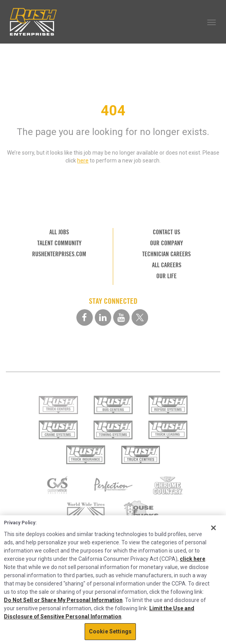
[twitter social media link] (140, 317)
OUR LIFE (166, 276)
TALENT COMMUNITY (59, 243)
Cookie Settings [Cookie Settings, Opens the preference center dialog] (110, 631)
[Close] (213, 528)
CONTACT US (166, 232)
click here (193, 559)
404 (113, 111)
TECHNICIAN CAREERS (166, 254)
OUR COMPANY (166, 243)
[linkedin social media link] (103, 317)
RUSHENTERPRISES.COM (59, 254)
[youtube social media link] (121, 317)
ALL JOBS (59, 232)
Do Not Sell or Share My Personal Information (63, 600)
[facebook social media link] (85, 317)
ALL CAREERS (167, 265)
